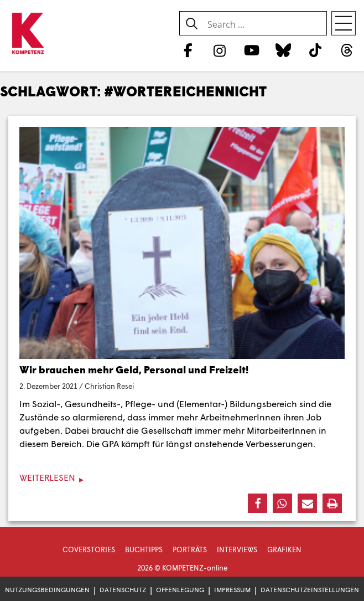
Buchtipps (144, 549)
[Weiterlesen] (182, 478)
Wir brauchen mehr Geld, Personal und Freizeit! (134, 369)
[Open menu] (344, 23)
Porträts (190, 549)
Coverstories (89, 549)
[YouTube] (251, 50)
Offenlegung (180, 590)
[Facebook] (188, 50)
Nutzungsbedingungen (47, 590)
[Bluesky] (284, 50)
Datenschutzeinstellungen (310, 590)
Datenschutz (123, 590)
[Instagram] (220, 50)
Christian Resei (109, 386)
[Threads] (347, 50)
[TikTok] (315, 50)
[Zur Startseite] (28, 34)
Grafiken (284, 549)
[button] (258, 503)
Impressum (232, 590)
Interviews (237, 549)
